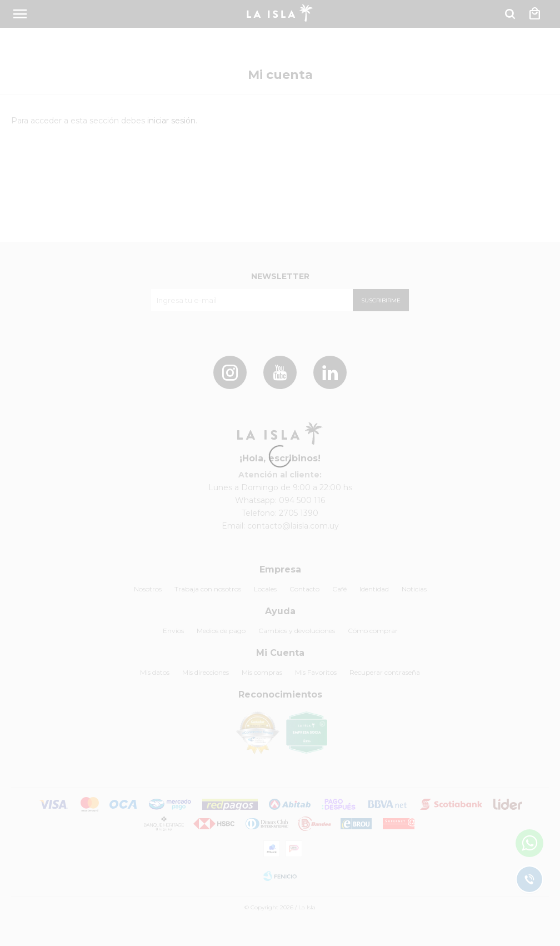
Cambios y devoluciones (297, 631)
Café (339, 589)
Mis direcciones (206, 672)
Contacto (304, 589)
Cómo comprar (373, 631)
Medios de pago (221, 631)
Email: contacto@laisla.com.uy (280, 526)
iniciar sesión (171, 121)
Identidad (374, 589)
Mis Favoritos (316, 672)
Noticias (414, 589)
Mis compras (262, 672)
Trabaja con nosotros (208, 589)
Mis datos (155, 672)
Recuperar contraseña (385, 672)
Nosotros (148, 589)
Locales (265, 589)
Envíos (173, 631)
